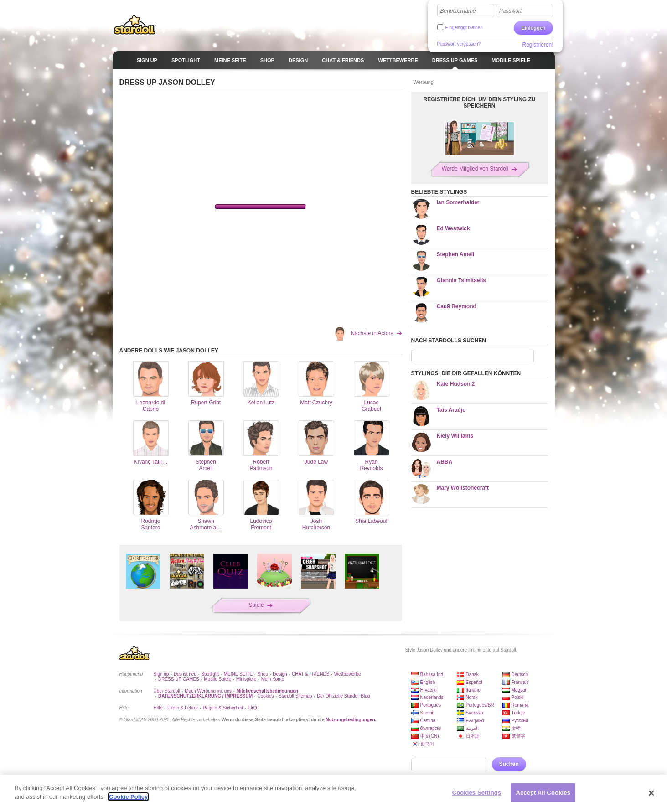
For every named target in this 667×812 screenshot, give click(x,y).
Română (520, 705)
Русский (520, 721)
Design (280, 674)
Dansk (472, 675)
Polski (518, 697)
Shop (263, 674)
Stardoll (135, 25)
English (428, 682)
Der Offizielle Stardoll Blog (344, 696)
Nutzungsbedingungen (350, 720)
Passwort (510, 11)
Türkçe (519, 713)
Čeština (428, 721)
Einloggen (533, 28)
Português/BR (480, 705)
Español (474, 682)
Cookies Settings (477, 793)
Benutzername (458, 11)
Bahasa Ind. (432, 675)
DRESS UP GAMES (179, 679)
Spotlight (210, 674)
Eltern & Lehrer (183, 708)
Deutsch (520, 675)
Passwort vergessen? (459, 44)
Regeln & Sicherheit (223, 708)
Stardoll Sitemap (295, 696)
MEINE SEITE (238, 674)
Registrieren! (538, 45)
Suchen (509, 764)
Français (520, 682)
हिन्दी (516, 728)
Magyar (519, 690)
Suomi (427, 713)
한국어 (427, 744)
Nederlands (432, 697)
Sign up (161, 674)
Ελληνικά (475, 721)
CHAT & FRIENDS (310, 674)
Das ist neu (185, 674)
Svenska (475, 713)
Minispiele (246, 679)
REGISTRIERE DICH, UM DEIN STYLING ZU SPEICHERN (479, 103)
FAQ (253, 708)
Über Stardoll (167, 691)
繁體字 (518, 736)
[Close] (651, 793)
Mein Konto (273, 679)
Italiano (473, 690)
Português (431, 705)
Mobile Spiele (217, 679)
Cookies (265, 696)
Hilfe (158, 708)
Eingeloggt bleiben (464, 28)
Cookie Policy (128, 797)
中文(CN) (430, 736)
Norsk (472, 697)
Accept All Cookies (543, 793)
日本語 (473, 736)
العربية (472, 728)
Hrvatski (429, 690)
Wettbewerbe (348, 674)
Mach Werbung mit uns (208, 691)
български (431, 728)
